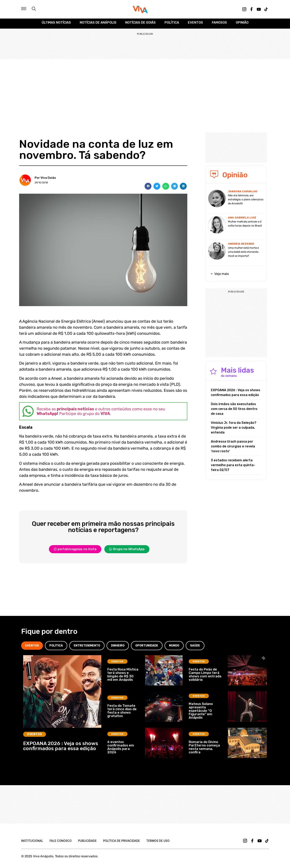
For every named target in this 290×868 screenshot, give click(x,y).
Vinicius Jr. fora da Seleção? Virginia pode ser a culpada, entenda (234, 430)
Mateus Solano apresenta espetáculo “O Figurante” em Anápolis (201, 713)
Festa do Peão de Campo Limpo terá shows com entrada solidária (205, 676)
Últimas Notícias (56, 24)
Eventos (195, 24)
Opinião (242, 24)
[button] (148, 188)
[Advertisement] (145, 91)
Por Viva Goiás (45, 180)
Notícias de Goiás (140, 24)
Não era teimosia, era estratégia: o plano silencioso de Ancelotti (246, 201)
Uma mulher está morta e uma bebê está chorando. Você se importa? (243, 254)
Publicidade (87, 843)
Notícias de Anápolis (98, 24)
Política (172, 24)
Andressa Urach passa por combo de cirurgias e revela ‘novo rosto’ (233, 448)
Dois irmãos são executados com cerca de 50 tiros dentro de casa (234, 411)
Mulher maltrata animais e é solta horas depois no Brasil (245, 226)
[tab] (32, 648)
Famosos (219, 24)
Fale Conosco (61, 843)
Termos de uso (158, 843)
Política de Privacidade (122, 843)
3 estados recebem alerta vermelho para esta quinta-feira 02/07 (233, 467)
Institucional (32, 843)
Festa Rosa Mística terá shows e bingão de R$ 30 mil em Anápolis (123, 676)
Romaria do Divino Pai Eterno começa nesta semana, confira (204, 749)
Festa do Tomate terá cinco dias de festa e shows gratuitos (122, 713)
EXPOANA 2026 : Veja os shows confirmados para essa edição (236, 394)
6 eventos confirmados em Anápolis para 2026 (121, 749)
